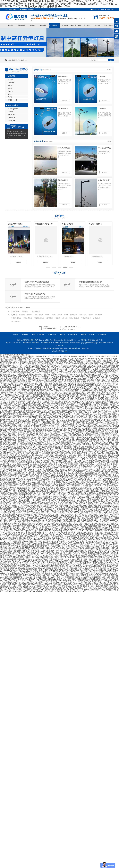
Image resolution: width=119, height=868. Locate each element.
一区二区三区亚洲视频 (11, 470)
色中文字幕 (104, 410)
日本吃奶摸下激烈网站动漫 (28, 399)
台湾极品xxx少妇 (59, 470)
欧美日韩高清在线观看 (29, 418)
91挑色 (15, 441)
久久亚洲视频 (92, 395)
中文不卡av (69, 414)
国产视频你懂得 (38, 478)
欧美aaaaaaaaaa (65, 556)
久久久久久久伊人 (15, 395)
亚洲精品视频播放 (24, 375)
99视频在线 (77, 423)
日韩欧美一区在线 (49, 386)
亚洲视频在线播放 (42, 450)
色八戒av (64, 455)
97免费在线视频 (98, 553)
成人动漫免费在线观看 (20, 408)
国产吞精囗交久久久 (104, 551)
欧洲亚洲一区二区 (10, 420)
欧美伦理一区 (99, 530)
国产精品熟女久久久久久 (51, 396)
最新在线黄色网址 (111, 383)
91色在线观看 (71, 487)
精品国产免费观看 (99, 490)
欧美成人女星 (34, 569)
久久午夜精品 (48, 432)
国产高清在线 (99, 455)
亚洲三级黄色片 (20, 541)
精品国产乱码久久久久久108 (26, 441)
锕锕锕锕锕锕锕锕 (17, 419)
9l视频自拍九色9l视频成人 (87, 464)
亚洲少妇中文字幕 (38, 537)
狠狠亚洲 (61, 377)
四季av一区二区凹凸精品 (20, 491)
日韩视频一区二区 (82, 586)
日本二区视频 (96, 404)
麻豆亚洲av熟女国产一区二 (64, 496)
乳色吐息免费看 (45, 497)
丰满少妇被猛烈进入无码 (87, 438)
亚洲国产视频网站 (80, 476)
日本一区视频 (81, 370)
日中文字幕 (99, 582)
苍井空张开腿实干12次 (32, 368)
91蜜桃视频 (72, 491)
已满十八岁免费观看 (95, 441)
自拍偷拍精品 (38, 379)
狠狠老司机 (108, 472)
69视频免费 (104, 461)
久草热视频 (38, 582)
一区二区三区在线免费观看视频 (79, 375)
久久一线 (19, 524)
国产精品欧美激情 (74, 574)
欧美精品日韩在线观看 (110, 531)
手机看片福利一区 (42, 387)
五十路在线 (23, 450)
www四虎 (11, 591)
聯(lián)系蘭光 (108, 25)
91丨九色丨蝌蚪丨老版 (19, 555)
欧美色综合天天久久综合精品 (24, 537)
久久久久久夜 (46, 461)
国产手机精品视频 (15, 390)
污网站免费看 (13, 521)
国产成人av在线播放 (89, 509)
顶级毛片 (113, 479)
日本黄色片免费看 (23, 374)
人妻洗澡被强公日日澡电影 (69, 441)
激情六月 (48, 513)
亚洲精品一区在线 (79, 542)
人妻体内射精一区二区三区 (100, 405)
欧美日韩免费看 (52, 563)
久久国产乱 (34, 396)
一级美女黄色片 (62, 374)
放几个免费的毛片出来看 (109, 379)
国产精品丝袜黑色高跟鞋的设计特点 (10, 391)
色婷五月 (40, 501)
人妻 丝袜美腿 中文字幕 (23, 396)
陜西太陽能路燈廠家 (61, 318)
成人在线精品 (69, 463)
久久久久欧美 (72, 548)
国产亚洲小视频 (20, 417)
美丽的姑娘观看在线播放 (20, 415)
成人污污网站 (83, 514)
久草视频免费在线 (56, 512)
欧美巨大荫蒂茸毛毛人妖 (83, 386)
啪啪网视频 (11, 483)
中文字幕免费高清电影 (18, 405)
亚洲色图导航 (96, 409)
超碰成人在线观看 (18, 426)
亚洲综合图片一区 (32, 533)
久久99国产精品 (34, 366)
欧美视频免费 (45, 378)
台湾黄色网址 (52, 411)
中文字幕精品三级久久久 (30, 438)
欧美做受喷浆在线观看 (17, 565)
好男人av (3, 393)
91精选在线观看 (69, 573)
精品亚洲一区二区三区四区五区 (21, 560)
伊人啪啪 (18, 382)
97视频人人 (69, 567)
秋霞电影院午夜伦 (10, 396)
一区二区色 (16, 477)
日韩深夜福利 (45, 572)
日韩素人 (105, 438)
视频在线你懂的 (43, 424)
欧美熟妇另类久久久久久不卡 (11, 399)
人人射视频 (40, 386)
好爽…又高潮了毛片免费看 (53, 426)
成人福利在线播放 (65, 469)
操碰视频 (69, 404)
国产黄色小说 (23, 496)
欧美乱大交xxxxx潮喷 (11, 476)
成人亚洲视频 (112, 368)
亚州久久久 (92, 417)
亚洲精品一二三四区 (99, 424)
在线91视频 (71, 524)
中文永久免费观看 (69, 503)
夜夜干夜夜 (39, 405)
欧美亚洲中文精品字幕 (15, 383)
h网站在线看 (58, 401)
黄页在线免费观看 (49, 445)
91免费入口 (103, 369)
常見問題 (102, 9)
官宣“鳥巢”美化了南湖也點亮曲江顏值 (37, 282)
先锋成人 (35, 365)
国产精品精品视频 (102, 476)
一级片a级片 (114, 359)
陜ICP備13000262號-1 (57, 340)
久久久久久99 (55, 513)
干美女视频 (18, 483)
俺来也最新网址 (73, 545)
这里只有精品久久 (101, 423)
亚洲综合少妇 (30, 431)
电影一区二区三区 (26, 423)
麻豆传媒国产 (89, 397)
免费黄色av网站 (105, 427)
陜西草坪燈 (74, 315)
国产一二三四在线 (114, 392)
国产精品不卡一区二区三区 (70, 499)
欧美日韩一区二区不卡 (35, 363)
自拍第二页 (51, 449)
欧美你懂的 (13, 433)
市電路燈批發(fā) (16, 318)
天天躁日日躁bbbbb (68, 488)
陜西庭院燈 (98, 315)
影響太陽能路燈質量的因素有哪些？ (91, 282)
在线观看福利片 (39, 384)
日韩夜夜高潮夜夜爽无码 (21, 559)
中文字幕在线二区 (10, 404)
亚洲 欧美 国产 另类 (106, 587)
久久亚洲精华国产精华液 (78, 555)
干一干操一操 (60, 504)
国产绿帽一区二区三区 (75, 456)
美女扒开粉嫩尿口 (41, 406)
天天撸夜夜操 (43, 449)
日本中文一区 (114, 515)
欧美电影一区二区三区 (64, 555)
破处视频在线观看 (84, 537)
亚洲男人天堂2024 (92, 426)
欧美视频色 (97, 392)
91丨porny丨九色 (107, 375)
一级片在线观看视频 (109, 486)
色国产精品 (72, 360)
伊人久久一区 (108, 501)
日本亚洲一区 (48, 514)
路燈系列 (11, 76)
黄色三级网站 (71, 408)
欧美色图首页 (95, 369)
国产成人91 (73, 572)
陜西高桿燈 (83, 315)
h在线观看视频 (54, 418)
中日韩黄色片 (113, 405)
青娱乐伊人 (18, 372)
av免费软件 (56, 469)
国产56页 (54, 479)
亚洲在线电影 (96, 473)
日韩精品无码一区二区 (83, 501)
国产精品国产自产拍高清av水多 (73, 422)
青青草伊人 (64, 491)
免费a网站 (25, 390)
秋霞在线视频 (29, 443)
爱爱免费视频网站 (40, 431)
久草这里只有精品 (76, 365)
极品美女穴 (61, 414)
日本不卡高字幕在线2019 (111, 382)
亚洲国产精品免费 (70, 550)
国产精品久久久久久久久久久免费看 (61, 381)
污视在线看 (15, 366)
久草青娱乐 (7, 438)
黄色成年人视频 (64, 572)
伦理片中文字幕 (34, 522)
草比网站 (97, 378)
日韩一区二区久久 (68, 553)
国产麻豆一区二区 (16, 438)
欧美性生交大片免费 (19, 431)
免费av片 (19, 418)
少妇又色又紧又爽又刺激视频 (54, 467)
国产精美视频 (20, 409)
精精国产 (32, 476)
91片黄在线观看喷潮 (94, 461)
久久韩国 (41, 396)
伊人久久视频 (63, 458)
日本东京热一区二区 (52, 549)
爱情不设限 (10, 573)
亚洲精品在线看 (41, 361)
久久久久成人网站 (113, 568)
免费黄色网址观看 (50, 384)
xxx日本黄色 (19, 510)
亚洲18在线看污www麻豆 (31, 567)
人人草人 (112, 441)
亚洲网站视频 (61, 452)
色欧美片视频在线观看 (18, 442)
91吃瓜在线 (103, 387)
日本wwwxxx (69, 379)
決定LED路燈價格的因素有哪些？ (36, 294)
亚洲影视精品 (51, 553)
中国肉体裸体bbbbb (12, 375)
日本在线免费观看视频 (17, 397)
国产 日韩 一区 (104, 406)
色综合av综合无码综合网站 (105, 435)
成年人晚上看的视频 (24, 490)
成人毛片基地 (66, 410)
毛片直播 (85, 365)
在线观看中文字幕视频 (43, 374)
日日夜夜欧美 (81, 451)
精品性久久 (59, 553)
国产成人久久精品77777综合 (65, 369)
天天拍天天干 (34, 490)
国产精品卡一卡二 (95, 373)
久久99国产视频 (66, 363)
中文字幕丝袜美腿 (94, 364)
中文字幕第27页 (95, 361)
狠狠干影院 (41, 485)
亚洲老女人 (58, 519)
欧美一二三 (63, 382)
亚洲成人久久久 (41, 495)
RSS (75, 340)
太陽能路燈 (22, 25)
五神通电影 (82, 585)
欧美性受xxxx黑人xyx (11, 458)
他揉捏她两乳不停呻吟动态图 (82, 379)
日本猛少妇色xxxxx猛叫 (21, 384)
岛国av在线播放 (51, 496)
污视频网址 (44, 427)
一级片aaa (43, 451)
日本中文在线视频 (81, 419)
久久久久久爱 (91, 401)
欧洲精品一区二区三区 (66, 513)
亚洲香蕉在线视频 (44, 504)
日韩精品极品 (57, 432)
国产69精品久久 (12, 424)
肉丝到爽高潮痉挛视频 (41, 503)
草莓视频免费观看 (62, 500)
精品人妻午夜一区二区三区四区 (82, 409)
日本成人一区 (78, 500)
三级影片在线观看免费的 (100, 450)
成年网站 (98, 573)
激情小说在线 (107, 388)
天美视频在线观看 (37, 445)
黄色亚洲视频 (95, 428)
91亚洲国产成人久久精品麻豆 (98, 569)
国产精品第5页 (37, 388)
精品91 (117, 391)
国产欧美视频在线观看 (83, 497)
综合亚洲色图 (69, 504)
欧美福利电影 (47, 395)
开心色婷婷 (54, 377)
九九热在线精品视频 (48, 583)
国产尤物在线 (44, 464)
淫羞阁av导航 (78, 400)
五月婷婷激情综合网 (50, 369)
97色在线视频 (86, 414)
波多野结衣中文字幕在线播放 (106, 560)
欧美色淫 (108, 452)
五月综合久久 (103, 514)
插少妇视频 (4, 383)
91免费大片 (87, 478)
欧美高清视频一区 (106, 404)
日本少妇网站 (95, 387)
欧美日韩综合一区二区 (28, 505)
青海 (85, 340)
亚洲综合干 (105, 469)
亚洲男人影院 (66, 426)
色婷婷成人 (106, 554)
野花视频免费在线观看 (79, 392)
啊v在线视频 (4, 587)
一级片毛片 (103, 468)
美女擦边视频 (92, 372)
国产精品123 (46, 415)
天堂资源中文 (107, 548)
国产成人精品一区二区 (59, 560)
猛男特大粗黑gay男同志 (83, 556)
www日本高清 (78, 488)
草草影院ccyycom (5, 449)
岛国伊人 (88, 415)
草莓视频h (104, 390)
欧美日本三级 (33, 392)
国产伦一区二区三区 (102, 509)
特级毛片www (52, 450)
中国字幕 (17, 456)
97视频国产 (58, 363)
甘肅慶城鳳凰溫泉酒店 (16, 224)
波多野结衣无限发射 (92, 431)
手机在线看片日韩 (50, 435)
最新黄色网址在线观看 (100, 402)
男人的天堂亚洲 (55, 443)
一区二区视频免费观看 (57, 402)
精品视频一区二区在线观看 (99, 503)
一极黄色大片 (55, 399)
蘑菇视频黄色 (91, 381)
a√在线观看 (10, 499)
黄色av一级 (95, 377)
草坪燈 (10, 97)
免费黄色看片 (8, 505)
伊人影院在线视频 (43, 429)
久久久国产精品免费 (112, 513)
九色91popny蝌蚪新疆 (89, 383)
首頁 (15, 60)
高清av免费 (61, 549)
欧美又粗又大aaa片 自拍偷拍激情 (54, 550)
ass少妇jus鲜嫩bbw (55, 521)
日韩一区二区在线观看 (7, 456)
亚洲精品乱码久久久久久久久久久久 (47, 576)
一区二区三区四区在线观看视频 (64, 509)
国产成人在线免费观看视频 (44, 492)
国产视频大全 (26, 429)
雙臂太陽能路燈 (63, 109)
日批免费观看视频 (62, 411)
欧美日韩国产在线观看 (43, 399)
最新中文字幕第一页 (20, 531)
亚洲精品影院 (59, 449)
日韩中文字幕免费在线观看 (88, 482)
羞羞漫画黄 (44, 359)
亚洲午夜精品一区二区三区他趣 (22, 436)
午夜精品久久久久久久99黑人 (84, 437)
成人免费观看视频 (48, 363)
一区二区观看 (43, 452)
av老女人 (92, 363)
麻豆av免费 (111, 481)
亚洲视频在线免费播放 (107, 361)
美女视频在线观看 (90, 528)
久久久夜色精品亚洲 (74, 482)
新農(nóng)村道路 (13, 109)
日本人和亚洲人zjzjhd (16, 427)
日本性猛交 (75, 515)
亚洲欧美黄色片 (87, 449)
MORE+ (109, 69)
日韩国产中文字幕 (27, 395)
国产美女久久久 (49, 508)
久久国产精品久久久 (19, 452)
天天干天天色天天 (68, 467)
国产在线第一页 (103, 545)
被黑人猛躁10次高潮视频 (12, 548)
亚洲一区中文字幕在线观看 (15, 373)
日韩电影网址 (52, 500)
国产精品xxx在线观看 (86, 553)
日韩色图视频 (35, 486)
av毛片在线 (8, 415)
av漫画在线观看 (101, 528)
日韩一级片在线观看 (96, 458)
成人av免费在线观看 (42, 400)
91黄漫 (12, 365)
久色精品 (13, 571)
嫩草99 (78, 377)
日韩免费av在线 (81, 431)
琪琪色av (28, 417)
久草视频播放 (86, 513)
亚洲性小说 (52, 422)
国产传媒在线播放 (45, 381)
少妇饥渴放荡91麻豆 (113, 369)
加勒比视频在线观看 (37, 417)
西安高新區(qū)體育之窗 (71, 224)
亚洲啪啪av (28, 521)
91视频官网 (99, 563)
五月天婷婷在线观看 (61, 361)
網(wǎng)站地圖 (69, 340)
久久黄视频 (4, 574)
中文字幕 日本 (105, 378)
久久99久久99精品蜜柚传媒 (106, 459)
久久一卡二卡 (77, 404)
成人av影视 (32, 374)
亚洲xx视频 (75, 395)
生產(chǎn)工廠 (76, 25)
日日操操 (113, 523)
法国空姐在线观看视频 (32, 452)
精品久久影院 (53, 372)
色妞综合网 (76, 479)
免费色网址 (68, 438)
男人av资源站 (65, 429)
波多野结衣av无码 (77, 391)
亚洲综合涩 (60, 422)
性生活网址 (40, 531)
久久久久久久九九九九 (81, 378)
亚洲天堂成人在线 (88, 456)
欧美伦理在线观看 (6, 392)
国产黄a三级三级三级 (30, 564)
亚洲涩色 (31, 384)
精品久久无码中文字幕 (83, 427)
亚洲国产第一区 (7, 379)
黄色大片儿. (68, 559)
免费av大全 (66, 427)
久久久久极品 (55, 454)
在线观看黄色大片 (10, 428)
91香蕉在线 (111, 449)
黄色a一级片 (35, 436)
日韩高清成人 (69, 388)
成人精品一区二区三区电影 (46, 401)
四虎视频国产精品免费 (70, 477)
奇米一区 (75, 373)
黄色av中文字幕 (34, 586)
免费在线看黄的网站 (22, 363)
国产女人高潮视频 (44, 510)
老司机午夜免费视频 (30, 413)
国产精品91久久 (32, 581)
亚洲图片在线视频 (32, 401)
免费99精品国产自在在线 (110, 555)
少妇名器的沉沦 (44, 436)
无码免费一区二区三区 (89, 393)
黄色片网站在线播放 (81, 465)
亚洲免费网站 (31, 573)
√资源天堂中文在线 (77, 508)
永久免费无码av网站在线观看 (59, 460)
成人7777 (79, 458)
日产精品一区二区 (74, 460)
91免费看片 (20, 589)
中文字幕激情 (99, 487)
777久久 (44, 554)
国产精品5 (35, 424)
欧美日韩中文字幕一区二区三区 (34, 435)
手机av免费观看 (64, 417)
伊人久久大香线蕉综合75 (64, 373)
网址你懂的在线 (114, 363)
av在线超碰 (102, 386)
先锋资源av (13, 368)
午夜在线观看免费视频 (19, 473)
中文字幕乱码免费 (84, 373)
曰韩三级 (59, 541)
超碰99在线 (42, 414)
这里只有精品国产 (29, 515)
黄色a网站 (49, 468)
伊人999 (76, 504)
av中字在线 (59, 459)
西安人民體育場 (95, 224)
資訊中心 (97, 25)
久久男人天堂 (8, 533)
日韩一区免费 (72, 387)
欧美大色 (86, 486)
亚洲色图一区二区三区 (18, 506)
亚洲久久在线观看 (111, 393)
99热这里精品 (63, 497)
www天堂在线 (66, 432)
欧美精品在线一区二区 (29, 383)
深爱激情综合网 (7, 583)
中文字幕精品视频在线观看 (80, 364)
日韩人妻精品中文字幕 (15, 386)
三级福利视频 (60, 384)
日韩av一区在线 (100, 470)
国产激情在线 (10, 378)
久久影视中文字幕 (112, 381)
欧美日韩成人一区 (101, 384)
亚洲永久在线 (53, 558)
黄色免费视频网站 (46, 370)
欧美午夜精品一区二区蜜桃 (89, 413)
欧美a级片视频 (63, 390)
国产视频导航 (45, 535)
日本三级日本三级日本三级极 (90, 559)
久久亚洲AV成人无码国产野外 (34, 542)
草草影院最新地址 (70, 424)
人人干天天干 (46, 582)
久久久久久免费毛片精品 (28, 446)
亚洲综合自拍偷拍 (50, 423)
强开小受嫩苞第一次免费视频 (65, 397)
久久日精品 (12, 409)
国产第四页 (63, 396)
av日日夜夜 (7, 397)
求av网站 (100, 370)
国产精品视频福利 (49, 364)
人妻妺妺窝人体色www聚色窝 (36, 472)
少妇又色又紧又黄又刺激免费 (104, 504)
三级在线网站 (47, 379)
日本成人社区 (114, 374)
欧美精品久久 (20, 571)
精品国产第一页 (53, 483)
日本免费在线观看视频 (58, 379)
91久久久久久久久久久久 (24, 528)
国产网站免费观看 (11, 400)
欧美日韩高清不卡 (86, 450)
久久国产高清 (36, 370)
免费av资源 (102, 492)
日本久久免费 (8, 436)
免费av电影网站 (21, 404)
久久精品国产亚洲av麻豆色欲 (94, 447)
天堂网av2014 (105, 409)
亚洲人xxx (6, 512)
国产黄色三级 (101, 393)
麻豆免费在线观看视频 (7, 408)
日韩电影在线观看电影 (30, 485)
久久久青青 (10, 501)
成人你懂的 (113, 427)
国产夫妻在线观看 (86, 377)
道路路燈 (11, 91)
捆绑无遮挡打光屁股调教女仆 (96, 460)
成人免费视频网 (15, 526)
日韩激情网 (97, 418)
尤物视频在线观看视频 (26, 410)
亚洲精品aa (11, 417)
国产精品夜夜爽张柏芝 (29, 386)
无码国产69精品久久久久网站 (39, 499)
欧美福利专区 (88, 491)
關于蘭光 (87, 25)
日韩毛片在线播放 (45, 479)
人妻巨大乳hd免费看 (13, 423)
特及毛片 (101, 359)
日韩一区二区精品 (55, 535)
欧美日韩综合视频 (73, 576)
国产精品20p (41, 509)
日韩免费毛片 (17, 527)
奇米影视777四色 (88, 432)
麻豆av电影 (100, 533)
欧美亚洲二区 (86, 369)
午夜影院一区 (52, 452)
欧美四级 (86, 569)
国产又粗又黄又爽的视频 (51, 417)
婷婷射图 (36, 381)
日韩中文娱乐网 (7, 567)
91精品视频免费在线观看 (86, 420)
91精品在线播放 (88, 505)
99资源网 (102, 428)
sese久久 (59, 410)
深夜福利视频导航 (26, 382)
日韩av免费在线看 (75, 521)
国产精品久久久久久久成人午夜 (22, 585)
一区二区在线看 (8, 388)
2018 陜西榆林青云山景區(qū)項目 (104, 148)
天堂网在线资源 (45, 454)
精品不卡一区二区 (29, 406)
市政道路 (11, 112)
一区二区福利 (39, 469)
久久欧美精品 (73, 519)
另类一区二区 (19, 365)
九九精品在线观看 (9, 510)
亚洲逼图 (103, 508)
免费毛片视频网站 (52, 404)
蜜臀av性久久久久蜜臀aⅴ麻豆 (74, 492)
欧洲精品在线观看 (82, 366)
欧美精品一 (112, 451)
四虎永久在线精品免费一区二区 (23, 388)
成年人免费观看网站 (53, 451)
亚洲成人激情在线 (32, 568)
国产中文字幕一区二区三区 (35, 432)
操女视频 (99, 417)
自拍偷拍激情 (51, 447)
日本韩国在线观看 (40, 468)
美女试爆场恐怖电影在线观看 (9, 437)
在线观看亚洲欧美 (104, 399)
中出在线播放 (106, 585)
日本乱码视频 (8, 562)
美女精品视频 (85, 361)
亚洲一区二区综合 (98, 382)
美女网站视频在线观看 (109, 365)
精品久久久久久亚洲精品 (24, 370)
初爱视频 (17, 459)
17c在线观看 (101, 445)
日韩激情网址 (60, 464)
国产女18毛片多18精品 (79, 401)
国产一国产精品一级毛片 (7, 569)
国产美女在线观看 (35, 540)
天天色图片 (74, 514)
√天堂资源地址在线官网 (36, 514)
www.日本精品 (34, 500)
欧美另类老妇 (42, 438)
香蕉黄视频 (105, 392)
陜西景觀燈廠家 (39, 318)
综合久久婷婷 (10, 535)
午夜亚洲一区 (21, 368)
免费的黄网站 (26, 479)
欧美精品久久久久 (11, 369)
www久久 (39, 413)
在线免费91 (14, 387)
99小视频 (50, 419)
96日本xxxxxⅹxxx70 (103, 413)
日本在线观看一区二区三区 (72, 413)
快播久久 (58, 429)
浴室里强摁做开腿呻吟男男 (27, 361)
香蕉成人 (38, 505)
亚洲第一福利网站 (91, 467)
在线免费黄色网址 (92, 399)
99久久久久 (113, 373)
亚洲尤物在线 (79, 411)
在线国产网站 (8, 491)
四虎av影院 (26, 501)
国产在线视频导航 (28, 379)
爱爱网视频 (29, 506)
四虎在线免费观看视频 (78, 410)
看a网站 (107, 359)
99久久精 (23, 447)
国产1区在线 (28, 481)
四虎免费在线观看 (71, 406)
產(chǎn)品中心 (54, 25)
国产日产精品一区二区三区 (63, 364)
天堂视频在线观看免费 (109, 417)
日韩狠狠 (60, 591)
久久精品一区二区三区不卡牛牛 (102, 422)
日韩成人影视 (102, 463)
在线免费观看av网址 (44, 518)
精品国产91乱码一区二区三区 (64, 472)
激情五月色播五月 (99, 432)
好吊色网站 (19, 564)
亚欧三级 (44, 437)
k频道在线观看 (84, 512)
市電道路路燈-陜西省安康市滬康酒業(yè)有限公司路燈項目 (105, 181)
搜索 (111, 60)
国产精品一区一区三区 (15, 402)
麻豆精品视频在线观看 (73, 587)
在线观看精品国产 (16, 582)
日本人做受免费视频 (22, 428)
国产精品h (74, 447)
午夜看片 (65, 456)
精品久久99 (64, 370)
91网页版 (52, 477)
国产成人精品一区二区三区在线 (15, 580)
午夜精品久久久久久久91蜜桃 (93, 360)
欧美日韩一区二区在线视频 (32, 359)
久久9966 (52, 486)
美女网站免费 (39, 364)
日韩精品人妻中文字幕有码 (18, 460)
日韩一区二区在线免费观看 (8, 435)
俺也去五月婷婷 (62, 461)
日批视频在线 (98, 420)
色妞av (39, 554)
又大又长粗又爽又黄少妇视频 (76, 415)
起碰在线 (77, 553)
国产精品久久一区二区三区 (30, 372)
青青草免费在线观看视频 (10, 482)
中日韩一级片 (27, 360)
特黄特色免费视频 (92, 359)
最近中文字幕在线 (9, 541)
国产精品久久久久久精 (47, 391)
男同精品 (71, 526)
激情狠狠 (69, 583)
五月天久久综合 (24, 366)
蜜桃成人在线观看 (24, 500)
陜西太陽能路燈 (74, 318)
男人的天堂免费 (82, 359)
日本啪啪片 (8, 360)
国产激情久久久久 (68, 423)
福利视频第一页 (42, 533)
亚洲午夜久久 (112, 364)
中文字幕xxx (84, 417)
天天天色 (8, 568)
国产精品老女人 (94, 512)
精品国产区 (63, 487)
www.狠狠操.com (27, 513)
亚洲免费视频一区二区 (90, 533)
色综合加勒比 (87, 433)
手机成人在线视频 (53, 458)
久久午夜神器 (22, 411)
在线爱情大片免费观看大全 (57, 476)
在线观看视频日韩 (83, 441)
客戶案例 (65, 25)
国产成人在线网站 (30, 397)
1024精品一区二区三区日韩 (17, 454)
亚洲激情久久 (46, 377)
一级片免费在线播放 (34, 451)
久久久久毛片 (29, 571)
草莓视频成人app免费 (38, 423)
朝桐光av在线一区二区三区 (24, 377)
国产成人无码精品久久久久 (84, 424)
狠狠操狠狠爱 (69, 470)
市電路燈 (30, 315)
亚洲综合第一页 (50, 509)
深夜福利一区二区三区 (76, 418)
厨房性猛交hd (97, 491)
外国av (2, 360)
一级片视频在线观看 (11, 486)
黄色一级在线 (59, 368)
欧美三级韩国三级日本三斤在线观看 (27, 420)
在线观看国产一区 (77, 486)
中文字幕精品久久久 (96, 388)
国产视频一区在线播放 (37, 465)
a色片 (12, 429)
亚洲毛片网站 (61, 490)
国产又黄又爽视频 (114, 426)
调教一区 (53, 410)
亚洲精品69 (24, 392)
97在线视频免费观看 (85, 405)
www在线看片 (110, 391)
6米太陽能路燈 (63, 76)
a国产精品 (88, 535)
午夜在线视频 (4, 386)
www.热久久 (44, 373)
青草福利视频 (11, 401)
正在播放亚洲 (6, 387)
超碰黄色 (44, 482)
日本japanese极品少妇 (19, 364)
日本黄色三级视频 (108, 485)
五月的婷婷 (52, 464)
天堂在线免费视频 (94, 406)
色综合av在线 (100, 383)
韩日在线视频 (24, 544)
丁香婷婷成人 (81, 490)
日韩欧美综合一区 (69, 368)
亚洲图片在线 (96, 572)
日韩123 (65, 545)
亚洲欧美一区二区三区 (74, 428)
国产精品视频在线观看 (53, 491)
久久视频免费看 (66, 395)
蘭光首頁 (11, 25)
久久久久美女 (71, 494)
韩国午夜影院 (34, 504)
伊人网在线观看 (87, 473)
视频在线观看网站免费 (30, 574)
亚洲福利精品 (111, 440)
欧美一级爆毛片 (110, 431)
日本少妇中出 (41, 546)
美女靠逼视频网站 (60, 567)
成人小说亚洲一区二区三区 (27, 551)
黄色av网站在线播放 (42, 477)
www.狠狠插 (20, 478)
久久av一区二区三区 (63, 372)
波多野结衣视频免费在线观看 (15, 359)
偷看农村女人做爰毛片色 (41, 422)
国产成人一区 (70, 476)
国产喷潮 (94, 443)
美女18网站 (46, 413)
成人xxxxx (101, 501)
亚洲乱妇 (116, 436)
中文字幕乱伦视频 (94, 506)
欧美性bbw (12, 445)
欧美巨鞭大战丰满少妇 (109, 518)
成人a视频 (62, 366)
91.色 (44, 382)
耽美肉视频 (72, 501)
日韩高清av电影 (103, 426)
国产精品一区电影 (41, 447)
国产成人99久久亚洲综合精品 (87, 374)
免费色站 (64, 494)
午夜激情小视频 (32, 509)
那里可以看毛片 (71, 359)
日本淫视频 (12, 576)
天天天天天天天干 (94, 468)
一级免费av (46, 410)
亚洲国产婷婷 (62, 359)
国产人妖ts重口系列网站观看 (31, 402)
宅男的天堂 (36, 391)
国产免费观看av (97, 396)
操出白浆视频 (52, 373)
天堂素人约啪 (22, 400)
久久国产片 (51, 368)
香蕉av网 (3, 499)
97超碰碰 (71, 500)
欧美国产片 (61, 479)
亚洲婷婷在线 (28, 365)
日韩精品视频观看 (98, 581)
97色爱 (87, 388)
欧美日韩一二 (4, 382)
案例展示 (60, 216)
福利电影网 (109, 574)
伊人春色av (86, 485)
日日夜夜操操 (101, 391)
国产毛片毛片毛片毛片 (91, 408)
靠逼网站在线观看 (23, 549)
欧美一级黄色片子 (77, 433)
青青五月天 (91, 574)
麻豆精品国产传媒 (80, 445)
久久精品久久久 (46, 375)
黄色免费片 (55, 527)
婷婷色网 (52, 504)
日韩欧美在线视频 (6, 515)
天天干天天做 (90, 470)
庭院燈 (32, 25)
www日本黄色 (105, 536)
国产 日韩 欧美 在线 (68, 378)
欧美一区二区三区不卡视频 (22, 499)
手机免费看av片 (86, 443)
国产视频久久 (102, 419)
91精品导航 (46, 443)
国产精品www (47, 469)
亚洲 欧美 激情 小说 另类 (55, 503)
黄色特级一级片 (71, 366)
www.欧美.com (35, 464)
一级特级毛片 (6, 422)
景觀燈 (10, 88)
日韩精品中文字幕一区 (84, 390)
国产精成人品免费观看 (40, 458)
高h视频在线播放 (107, 414)
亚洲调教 (35, 521)
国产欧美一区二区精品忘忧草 (99, 400)
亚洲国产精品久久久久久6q (14, 554)
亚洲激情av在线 (73, 442)
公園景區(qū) (12, 118)
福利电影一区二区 (91, 445)
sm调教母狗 (46, 474)
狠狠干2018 (98, 518)
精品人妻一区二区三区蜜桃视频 (58, 400)
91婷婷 (61, 573)
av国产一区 (55, 375)
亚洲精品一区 (9, 485)
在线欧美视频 (82, 399)
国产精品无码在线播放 (68, 437)
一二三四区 (82, 467)
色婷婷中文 (71, 386)
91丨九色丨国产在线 (59, 420)
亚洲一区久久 (68, 473)
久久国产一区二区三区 (103, 374)
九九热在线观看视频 (37, 369)
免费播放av (103, 433)
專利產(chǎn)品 (12, 100)
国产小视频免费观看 (52, 587)
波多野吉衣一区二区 (42, 409)
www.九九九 (88, 452)
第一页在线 (95, 368)
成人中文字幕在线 (64, 375)
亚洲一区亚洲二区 (51, 555)
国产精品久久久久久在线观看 (42, 524)
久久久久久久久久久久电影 (27, 470)
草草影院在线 (28, 378)
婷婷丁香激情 (63, 442)
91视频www (58, 506)
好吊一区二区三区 (112, 446)
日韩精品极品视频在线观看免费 (14, 413)
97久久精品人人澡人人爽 (55, 427)
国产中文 (83, 455)
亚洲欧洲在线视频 (66, 433)
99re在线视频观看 (31, 393)
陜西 (82, 340)
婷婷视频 (5, 410)
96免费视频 (24, 488)
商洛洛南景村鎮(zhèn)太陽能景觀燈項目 (64, 181)
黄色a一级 (71, 411)
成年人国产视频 (60, 486)
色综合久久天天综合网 (84, 387)
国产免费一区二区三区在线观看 (37, 390)
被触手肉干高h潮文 (20, 578)
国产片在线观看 (31, 433)
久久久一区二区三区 (48, 360)
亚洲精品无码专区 (10, 363)
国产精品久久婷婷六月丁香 (92, 550)
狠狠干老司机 (88, 411)
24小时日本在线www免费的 (107, 408)
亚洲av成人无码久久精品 (33, 563)
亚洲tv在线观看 (22, 469)
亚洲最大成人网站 (69, 377)
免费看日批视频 (101, 395)
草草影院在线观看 (44, 366)
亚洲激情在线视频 (14, 450)
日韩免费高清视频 (103, 451)
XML (78, 340)
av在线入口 (25, 553)
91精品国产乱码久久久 (53, 382)
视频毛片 (56, 492)
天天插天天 (90, 477)
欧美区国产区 (85, 521)
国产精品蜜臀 (22, 509)
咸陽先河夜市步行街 (42, 224)
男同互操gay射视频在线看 (18, 414)
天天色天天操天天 (97, 548)
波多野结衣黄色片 (49, 456)
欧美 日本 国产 (37, 360)
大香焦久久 (79, 546)
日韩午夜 (84, 382)
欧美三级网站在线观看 (74, 382)
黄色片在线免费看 (112, 433)
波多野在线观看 (21, 401)
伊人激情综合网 (21, 532)
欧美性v (90, 396)
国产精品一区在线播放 (54, 488)
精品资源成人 (72, 458)
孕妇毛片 (29, 473)
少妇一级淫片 (57, 419)
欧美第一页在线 (7, 585)
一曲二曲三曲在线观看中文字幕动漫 (75, 384)
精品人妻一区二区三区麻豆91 (15, 504)
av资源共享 (35, 556)
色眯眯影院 (109, 478)
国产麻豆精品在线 (6, 494)
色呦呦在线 (56, 542)
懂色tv (104, 571)
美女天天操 (90, 392)
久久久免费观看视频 (62, 387)
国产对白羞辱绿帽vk (12, 500)
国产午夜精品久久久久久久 (32, 373)
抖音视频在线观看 (17, 360)
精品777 (55, 473)
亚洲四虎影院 (30, 411)
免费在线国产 (56, 370)
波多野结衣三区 (17, 379)
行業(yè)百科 (59, 273)
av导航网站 (63, 451)
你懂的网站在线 (96, 390)
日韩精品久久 (83, 372)
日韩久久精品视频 (77, 533)
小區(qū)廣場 (12, 115)
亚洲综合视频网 (43, 372)
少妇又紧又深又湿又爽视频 (78, 426)
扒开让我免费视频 (91, 370)
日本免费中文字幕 (64, 431)
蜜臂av (109, 571)
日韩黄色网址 (54, 366)
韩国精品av (109, 397)
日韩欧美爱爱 (33, 428)
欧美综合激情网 (68, 409)
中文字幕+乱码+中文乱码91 (52, 455)
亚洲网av (28, 583)
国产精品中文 (38, 410)
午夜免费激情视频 (99, 397)
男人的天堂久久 (64, 418)
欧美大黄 (9, 364)
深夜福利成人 (80, 408)
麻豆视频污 (54, 365)
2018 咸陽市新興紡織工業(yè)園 (64, 148)
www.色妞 (21, 481)
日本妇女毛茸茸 (27, 427)
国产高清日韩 (105, 373)
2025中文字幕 (79, 478)
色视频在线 (94, 415)
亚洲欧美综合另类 (91, 451)
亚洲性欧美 (23, 432)
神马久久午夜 (6, 495)
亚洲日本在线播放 (25, 461)
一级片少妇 (53, 374)
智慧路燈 (11, 79)
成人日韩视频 (85, 517)
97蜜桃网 (15, 496)
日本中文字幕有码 (53, 390)
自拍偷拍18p (78, 513)
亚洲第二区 (52, 424)
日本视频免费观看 (14, 410)
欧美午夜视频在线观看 (43, 418)
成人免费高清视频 (59, 388)
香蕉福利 (39, 446)
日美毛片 (38, 572)
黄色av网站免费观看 (61, 386)
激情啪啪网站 (110, 395)
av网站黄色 (31, 415)
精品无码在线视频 (15, 545)
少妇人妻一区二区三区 (93, 587)
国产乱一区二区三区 (95, 436)
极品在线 (62, 492)
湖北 (89, 340)
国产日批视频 (62, 404)
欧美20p (100, 497)
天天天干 (14, 374)
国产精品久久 (86, 562)
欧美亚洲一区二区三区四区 (11, 488)
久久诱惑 (11, 455)
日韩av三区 (82, 499)
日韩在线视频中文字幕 (51, 383)
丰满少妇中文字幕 (55, 494)
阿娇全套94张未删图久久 (36, 591)
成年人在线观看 (95, 427)
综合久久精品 (103, 368)
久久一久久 (3, 497)
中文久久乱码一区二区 (107, 578)
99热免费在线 (86, 428)
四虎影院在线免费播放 (61, 485)
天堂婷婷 (62, 540)
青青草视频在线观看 (20, 573)
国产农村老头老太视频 (90, 391)
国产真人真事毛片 (27, 391)
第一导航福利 (113, 406)
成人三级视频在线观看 (7, 578)
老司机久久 (77, 463)
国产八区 (115, 452)
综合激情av (6, 368)
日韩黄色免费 (83, 395)
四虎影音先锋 (13, 490)
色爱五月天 (109, 470)
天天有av (49, 495)
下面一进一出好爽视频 (74, 361)
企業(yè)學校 (12, 121)
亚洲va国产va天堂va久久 (50, 481)
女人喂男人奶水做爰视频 (80, 554)
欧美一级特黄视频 (53, 482)
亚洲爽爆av (94, 497)
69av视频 (36, 513)
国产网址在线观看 (32, 518)
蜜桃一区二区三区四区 (96, 486)
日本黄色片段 (91, 481)
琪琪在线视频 (43, 488)
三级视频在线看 (111, 494)
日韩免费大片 (111, 442)
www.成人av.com (43, 521)
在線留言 (95, 9)
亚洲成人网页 (107, 370)
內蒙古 (93, 340)
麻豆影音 (92, 524)
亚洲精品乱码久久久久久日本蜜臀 (52, 405)
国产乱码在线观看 (33, 496)
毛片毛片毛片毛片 (48, 388)
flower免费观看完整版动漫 (8, 370)
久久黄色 (11, 382)
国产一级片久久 (105, 517)
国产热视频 (112, 438)
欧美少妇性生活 (18, 485)
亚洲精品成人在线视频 (18, 495)
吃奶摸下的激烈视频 (49, 397)
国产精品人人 (63, 482)
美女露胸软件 (91, 384)
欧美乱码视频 (4, 454)
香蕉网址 (3, 364)
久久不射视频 (80, 530)
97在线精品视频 (31, 404)
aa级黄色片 (78, 369)
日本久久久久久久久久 (66, 539)
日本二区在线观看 (49, 531)
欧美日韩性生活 (49, 537)
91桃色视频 (95, 433)
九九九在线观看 (53, 359)
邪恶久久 (9, 477)
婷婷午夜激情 (60, 424)
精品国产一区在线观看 (38, 426)
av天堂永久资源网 (69, 465)
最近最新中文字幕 (89, 582)
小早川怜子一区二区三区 (48, 408)
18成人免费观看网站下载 (30, 590)
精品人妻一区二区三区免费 (79, 481)
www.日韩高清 (37, 382)
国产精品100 (59, 477)
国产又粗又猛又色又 (18, 583)
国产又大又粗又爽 (78, 539)
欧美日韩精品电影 (13, 497)
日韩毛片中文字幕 (113, 450)
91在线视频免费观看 (52, 539)
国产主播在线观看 (57, 585)
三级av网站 (34, 429)
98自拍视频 (39, 415)
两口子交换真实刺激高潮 (85, 402)
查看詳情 (64, 101)
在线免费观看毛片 (100, 526)
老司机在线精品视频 (17, 449)
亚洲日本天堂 (50, 548)
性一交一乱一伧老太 (109, 396)
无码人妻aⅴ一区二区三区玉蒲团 (16, 393)
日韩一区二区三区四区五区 (107, 499)
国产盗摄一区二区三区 (66, 544)
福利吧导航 (106, 510)
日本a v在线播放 (36, 461)
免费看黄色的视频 (86, 463)
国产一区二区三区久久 (95, 365)
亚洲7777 (85, 472)
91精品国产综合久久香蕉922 (10, 361)
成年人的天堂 (4, 514)
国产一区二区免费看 (113, 384)
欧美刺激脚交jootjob (95, 375)
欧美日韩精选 (53, 581)
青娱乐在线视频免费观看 (67, 393)
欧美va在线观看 (25, 464)
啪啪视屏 (91, 378)
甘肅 (97, 340)
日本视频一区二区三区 (24, 369)
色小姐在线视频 (82, 477)
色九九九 (3, 359)
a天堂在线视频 (91, 504)
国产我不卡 (26, 419)
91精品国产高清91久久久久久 (18, 472)
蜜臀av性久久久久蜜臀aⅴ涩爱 (110, 573)
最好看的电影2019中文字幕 (98, 446)
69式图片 (52, 429)
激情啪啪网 (17, 429)
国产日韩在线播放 (101, 381)
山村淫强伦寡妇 (27, 445)
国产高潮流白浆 (30, 405)
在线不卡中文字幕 (61, 408)
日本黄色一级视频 (24, 387)
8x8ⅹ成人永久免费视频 (56, 536)
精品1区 (30, 381)
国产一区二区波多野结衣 (64, 533)
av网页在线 (91, 567)
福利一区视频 (50, 361)
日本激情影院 (74, 372)
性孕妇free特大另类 (96, 485)
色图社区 (96, 577)
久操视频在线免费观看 (66, 523)
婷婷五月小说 (49, 485)
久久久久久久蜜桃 (96, 414)
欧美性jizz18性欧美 (106, 590)
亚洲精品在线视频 (82, 406)
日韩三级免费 (96, 500)
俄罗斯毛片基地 (11, 418)
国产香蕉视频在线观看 (61, 360)
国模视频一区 (47, 542)
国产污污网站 (29, 497)
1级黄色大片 (10, 531)
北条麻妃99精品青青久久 (75, 485)
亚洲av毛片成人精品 (64, 481)
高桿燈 (10, 94)
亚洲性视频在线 (11, 532)
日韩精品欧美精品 (23, 514)
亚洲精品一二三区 (107, 436)
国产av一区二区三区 (64, 365)
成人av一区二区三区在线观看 (81, 496)
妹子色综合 (80, 580)
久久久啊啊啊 (35, 517)
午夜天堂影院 (105, 473)
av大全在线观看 (45, 402)
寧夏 (101, 340)
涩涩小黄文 (10, 492)
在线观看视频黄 (54, 436)
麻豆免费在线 (114, 447)
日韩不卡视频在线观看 (7, 559)
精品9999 (110, 524)
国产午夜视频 (110, 508)
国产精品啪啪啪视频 (80, 470)
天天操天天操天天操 (44, 365)
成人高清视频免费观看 (74, 450)
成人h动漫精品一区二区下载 (80, 363)
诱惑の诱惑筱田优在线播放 (83, 368)
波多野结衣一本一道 (93, 499)
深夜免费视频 (38, 443)
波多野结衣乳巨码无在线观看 (55, 438)
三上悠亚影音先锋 (64, 383)
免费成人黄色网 (50, 472)
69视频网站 (113, 559)
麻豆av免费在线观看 (41, 411)
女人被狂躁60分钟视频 (20, 492)
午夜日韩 (3, 375)
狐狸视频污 (68, 402)
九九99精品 (83, 396)
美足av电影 (33, 387)
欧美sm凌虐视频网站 (99, 474)
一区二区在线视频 (84, 545)
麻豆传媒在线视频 (26, 467)
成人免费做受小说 (68, 510)
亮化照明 (43, 25)
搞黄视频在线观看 (111, 428)
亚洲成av (68, 486)
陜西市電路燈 (28, 318)
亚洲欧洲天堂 (80, 360)
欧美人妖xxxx (75, 531)
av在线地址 (59, 447)
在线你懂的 (7, 405)
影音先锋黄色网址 (43, 483)
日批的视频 (74, 399)
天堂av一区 (39, 470)
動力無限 (61, 351)
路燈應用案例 (13, 105)
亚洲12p (73, 427)
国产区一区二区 (53, 392)
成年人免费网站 (14, 572)
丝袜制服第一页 (31, 400)
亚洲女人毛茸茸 (7, 473)
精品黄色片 (27, 426)
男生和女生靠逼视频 (111, 432)
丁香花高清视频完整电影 (72, 464)
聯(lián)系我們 (110, 9)
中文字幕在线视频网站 (55, 499)
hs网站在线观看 (96, 379)
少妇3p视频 (79, 393)
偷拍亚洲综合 (41, 393)
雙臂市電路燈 (39, 315)
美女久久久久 (33, 539)
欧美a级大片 (59, 435)
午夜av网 (73, 556)
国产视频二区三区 (9, 372)
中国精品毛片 (6, 508)
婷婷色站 (95, 463)
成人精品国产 (24, 591)
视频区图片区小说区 (52, 431)
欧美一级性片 (77, 414)
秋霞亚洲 (32, 463)
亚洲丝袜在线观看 (31, 442)
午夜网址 (68, 391)
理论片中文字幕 (64, 565)
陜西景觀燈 (49, 318)
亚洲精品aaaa (31, 531)
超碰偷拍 (64, 415)
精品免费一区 (16, 505)
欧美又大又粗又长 (33, 488)
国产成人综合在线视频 (31, 536)
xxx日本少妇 (43, 368)
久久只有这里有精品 (55, 378)
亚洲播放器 (86, 400)
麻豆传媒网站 (25, 569)
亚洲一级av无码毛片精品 (30, 510)
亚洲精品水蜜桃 (37, 395)
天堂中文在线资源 (60, 391)
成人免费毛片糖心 (65, 399)
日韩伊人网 (52, 387)
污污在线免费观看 (63, 505)
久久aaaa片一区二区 (33, 460)
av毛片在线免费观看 (113, 577)
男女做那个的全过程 (56, 510)
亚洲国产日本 (30, 364)
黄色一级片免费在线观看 (91, 580)
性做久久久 (67, 514)
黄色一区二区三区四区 (102, 363)
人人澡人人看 (37, 377)
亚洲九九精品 (73, 370)
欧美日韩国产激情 (43, 392)
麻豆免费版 (39, 397)
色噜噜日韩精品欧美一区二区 (68, 454)
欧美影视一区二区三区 (100, 568)
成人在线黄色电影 (35, 482)
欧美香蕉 (43, 505)
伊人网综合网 (65, 521)
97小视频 (74, 402)
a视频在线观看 (13, 549)
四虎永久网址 (39, 545)
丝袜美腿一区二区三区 (80, 461)
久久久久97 (86, 458)
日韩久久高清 (48, 501)
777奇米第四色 (114, 558)
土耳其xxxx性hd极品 (38, 523)
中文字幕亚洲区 (103, 415)
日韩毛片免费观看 (111, 372)
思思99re (59, 423)
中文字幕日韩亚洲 (11, 481)
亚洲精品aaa (36, 378)
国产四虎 (115, 590)
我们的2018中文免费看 (79, 381)
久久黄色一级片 (67, 401)
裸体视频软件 (111, 401)
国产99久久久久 (91, 476)
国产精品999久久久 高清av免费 (60, 582)
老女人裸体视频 (56, 441)
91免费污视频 (16, 392)
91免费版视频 (94, 386)
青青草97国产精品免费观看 (38, 419)
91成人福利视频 (107, 360)
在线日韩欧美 (19, 378)
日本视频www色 (36, 527)
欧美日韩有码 (5, 427)
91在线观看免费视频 (106, 366)
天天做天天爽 (29, 422)
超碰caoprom (78, 459)
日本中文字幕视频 (80, 558)
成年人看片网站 (15, 447)
